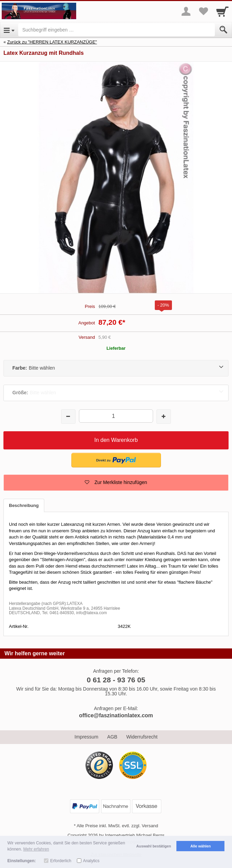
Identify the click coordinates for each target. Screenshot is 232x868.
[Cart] (222, 11)
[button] (116, 483)
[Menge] (116, 416)
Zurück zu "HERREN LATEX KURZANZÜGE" (52, 42)
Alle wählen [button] (201, 846)
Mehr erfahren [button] (36, 849)
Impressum (86, 737)
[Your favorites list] (203, 11)
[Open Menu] (9, 30)
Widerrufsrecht (142, 737)
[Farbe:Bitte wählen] (116, 368)
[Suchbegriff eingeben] (117, 30)
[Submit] (223, 30)
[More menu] (186, 11)
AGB (112, 737)
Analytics (91, 861)
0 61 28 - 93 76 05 (116, 680)
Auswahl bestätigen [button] (154, 846)
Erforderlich (61, 861)
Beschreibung (24, 505)
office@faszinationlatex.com (116, 715)
